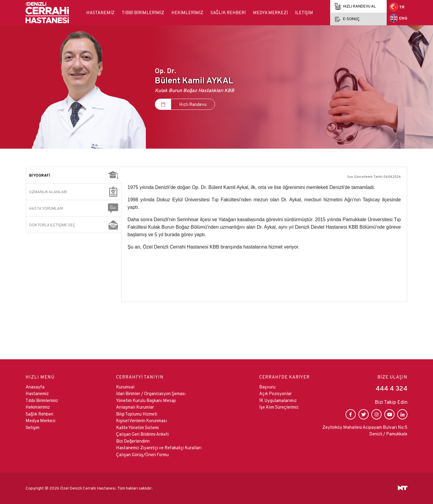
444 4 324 (392, 388)
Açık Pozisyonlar (275, 393)
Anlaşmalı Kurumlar (135, 407)
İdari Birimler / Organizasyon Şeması (151, 393)
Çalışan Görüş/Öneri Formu (142, 455)
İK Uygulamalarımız (278, 400)
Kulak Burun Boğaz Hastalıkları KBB (195, 90)
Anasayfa (35, 387)
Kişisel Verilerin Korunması (141, 421)
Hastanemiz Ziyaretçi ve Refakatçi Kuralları (159, 448)
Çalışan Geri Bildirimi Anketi (142, 434)
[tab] (74, 175)
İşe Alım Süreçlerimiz (279, 407)
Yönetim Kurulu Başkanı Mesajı (146, 400)
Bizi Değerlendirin (133, 441)
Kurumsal (125, 387)
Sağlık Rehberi (228, 12)
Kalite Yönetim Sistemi (137, 427)
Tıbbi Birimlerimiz (143, 12)
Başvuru (267, 387)
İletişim (304, 12)
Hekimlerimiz (187, 12)
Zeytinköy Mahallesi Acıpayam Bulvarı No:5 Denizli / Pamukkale (365, 431)
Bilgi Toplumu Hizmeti (137, 414)
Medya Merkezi (270, 12)
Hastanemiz (100, 12)
